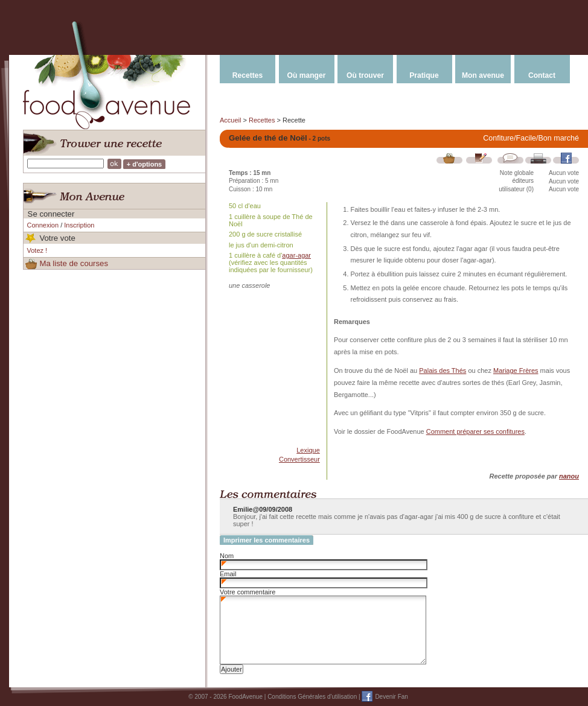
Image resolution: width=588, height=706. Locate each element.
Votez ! (37, 250)
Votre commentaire (248, 592)
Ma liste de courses (74, 263)
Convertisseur (299, 459)
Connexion (43, 225)
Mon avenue (483, 75)
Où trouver (365, 75)
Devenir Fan (391, 697)
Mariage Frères (516, 370)
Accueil (230, 120)
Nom (227, 556)
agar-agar (296, 255)
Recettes (248, 75)
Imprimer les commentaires (267, 540)
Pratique (424, 75)
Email (228, 574)
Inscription (79, 225)
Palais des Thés (443, 370)
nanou (569, 476)
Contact (542, 75)
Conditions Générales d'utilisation (312, 697)
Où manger (307, 75)
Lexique (308, 450)
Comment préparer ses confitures (475, 431)
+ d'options (145, 164)
